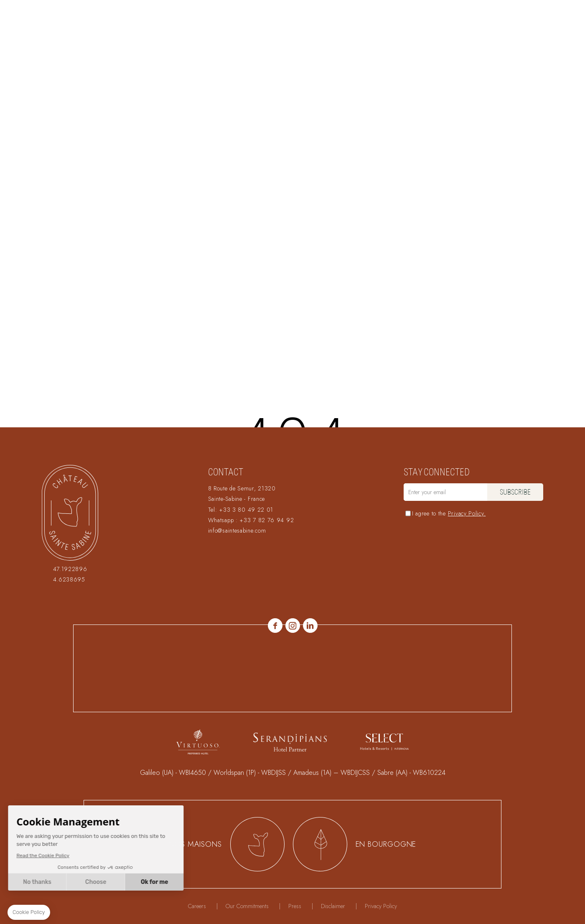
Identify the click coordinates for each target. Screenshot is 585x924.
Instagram (293, 626)
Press (295, 906)
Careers (197, 906)
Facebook (275, 626)
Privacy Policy (381, 906)
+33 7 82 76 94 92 (267, 520)
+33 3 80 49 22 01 (246, 510)
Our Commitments (247, 906)
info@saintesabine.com (237, 531)
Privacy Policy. (467, 513)
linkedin (310, 626)
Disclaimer (333, 906)
